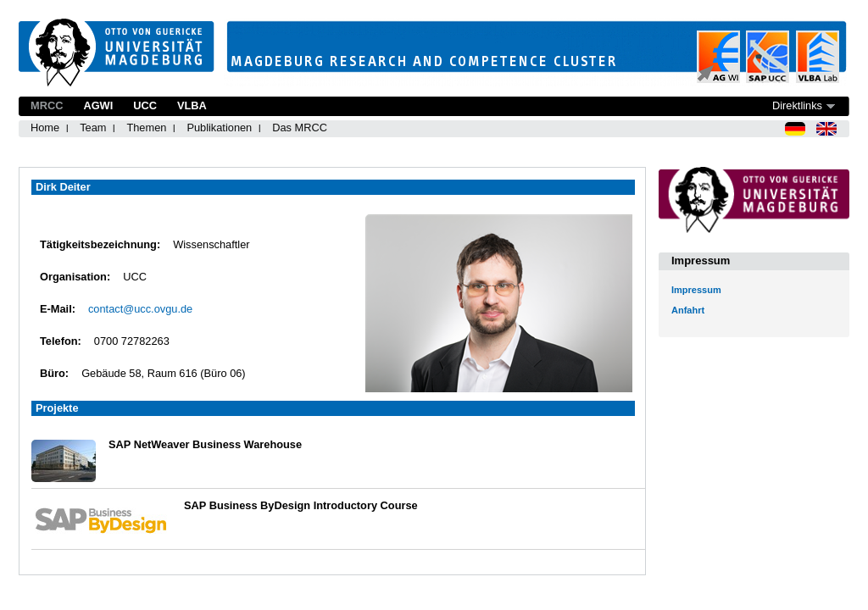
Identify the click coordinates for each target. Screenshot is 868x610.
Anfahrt (688, 310)
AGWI (98, 105)
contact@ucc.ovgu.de (140, 309)
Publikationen (219, 128)
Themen (146, 128)
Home (45, 128)
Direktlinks (797, 105)
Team (93, 128)
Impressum (696, 290)
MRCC (47, 105)
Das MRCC (300, 128)
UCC (145, 105)
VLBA (192, 105)
